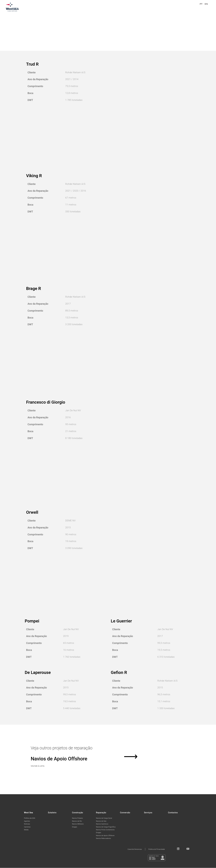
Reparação (148, 6)
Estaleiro (119, 6)
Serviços (176, 6)
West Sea (107, 6)
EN (206, 6)
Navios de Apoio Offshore (62, 763)
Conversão (163, 6)
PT (201, 6)
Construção (133, 6)
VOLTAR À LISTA (38, 776)
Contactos (189, 6)
